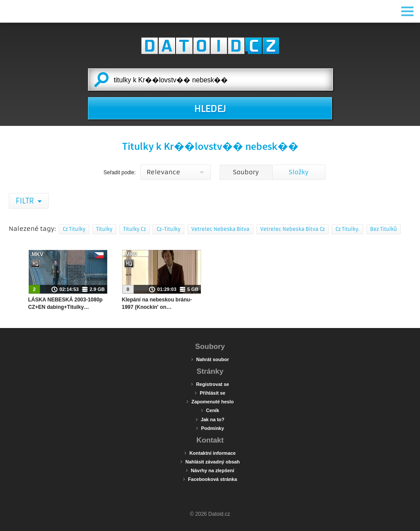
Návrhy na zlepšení (210, 470)
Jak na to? (210, 419)
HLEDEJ (210, 109)
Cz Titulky (74, 229)
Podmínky (210, 428)
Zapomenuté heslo (210, 401)
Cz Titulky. (347, 229)
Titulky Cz (135, 229)
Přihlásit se (210, 392)
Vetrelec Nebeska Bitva (220, 229)
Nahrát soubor (210, 359)
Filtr (25, 201)
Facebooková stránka (210, 479)
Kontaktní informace (210, 453)
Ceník (210, 410)
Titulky (105, 229)
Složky (299, 172)
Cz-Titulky (168, 229)
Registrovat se (210, 384)
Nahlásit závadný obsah (210, 461)
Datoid (210, 46)
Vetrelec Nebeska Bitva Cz (292, 229)
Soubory (246, 172)
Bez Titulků (384, 229)
